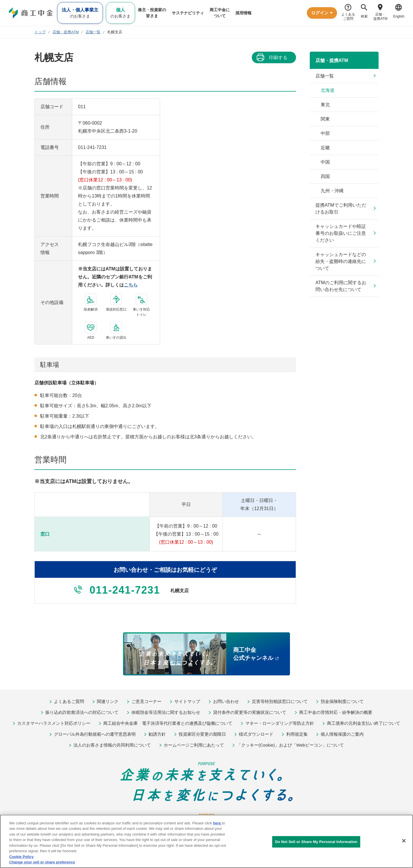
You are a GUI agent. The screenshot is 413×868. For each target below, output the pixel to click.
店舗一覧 (325, 76)
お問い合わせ (226, 701)
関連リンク (108, 701)
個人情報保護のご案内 (342, 734)
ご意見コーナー (146, 701)
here (218, 823)
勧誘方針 (157, 734)
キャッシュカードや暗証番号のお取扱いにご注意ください (341, 233)
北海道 (328, 90)
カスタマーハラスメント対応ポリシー (54, 723)
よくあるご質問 (69, 701)
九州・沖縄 (332, 191)
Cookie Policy (21, 857)
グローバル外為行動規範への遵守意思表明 (95, 734)
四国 (325, 176)
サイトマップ (187, 701)
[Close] (404, 841)
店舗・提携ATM (332, 60)
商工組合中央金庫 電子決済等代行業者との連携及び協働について (168, 723)
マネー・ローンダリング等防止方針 (280, 723)
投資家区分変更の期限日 (202, 734)
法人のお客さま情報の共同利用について (112, 745)
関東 (325, 119)
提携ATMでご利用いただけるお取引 (341, 209)
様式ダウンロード (256, 734)
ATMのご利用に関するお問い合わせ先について (341, 286)
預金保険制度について (342, 701)
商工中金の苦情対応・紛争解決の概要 (336, 712)
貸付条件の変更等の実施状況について (250, 712)
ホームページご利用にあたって (194, 745)
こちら (131, 285)
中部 (325, 133)
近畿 (325, 148)
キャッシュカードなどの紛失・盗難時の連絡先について (341, 261)
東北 (325, 105)
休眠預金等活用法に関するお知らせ (166, 712)
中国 (325, 162)
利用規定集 (297, 734)
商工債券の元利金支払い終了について (364, 723)
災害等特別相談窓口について (280, 701)
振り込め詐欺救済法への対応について (82, 712)
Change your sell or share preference (42, 862)
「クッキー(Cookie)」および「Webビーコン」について (290, 745)
